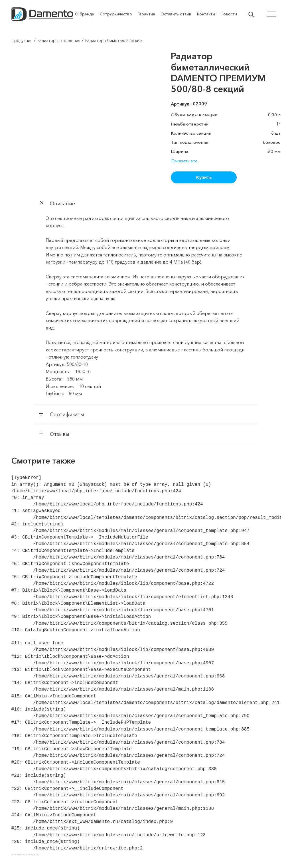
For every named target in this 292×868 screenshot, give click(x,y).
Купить (204, 177)
